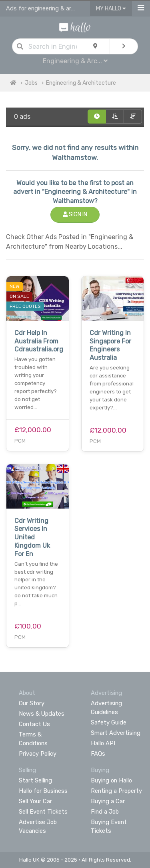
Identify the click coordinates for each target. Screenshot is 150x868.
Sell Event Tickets (43, 812)
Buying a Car (108, 801)
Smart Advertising (116, 733)
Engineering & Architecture (81, 83)
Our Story (32, 703)
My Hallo (111, 9)
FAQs (98, 754)
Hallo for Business (43, 791)
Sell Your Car (35, 801)
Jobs (31, 83)
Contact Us (34, 724)
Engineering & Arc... (75, 61)
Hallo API (103, 743)
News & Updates (42, 714)
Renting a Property (116, 791)
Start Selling (35, 780)
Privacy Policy (38, 754)
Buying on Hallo (111, 780)
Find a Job (105, 812)
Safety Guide (109, 722)
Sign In (75, 215)
